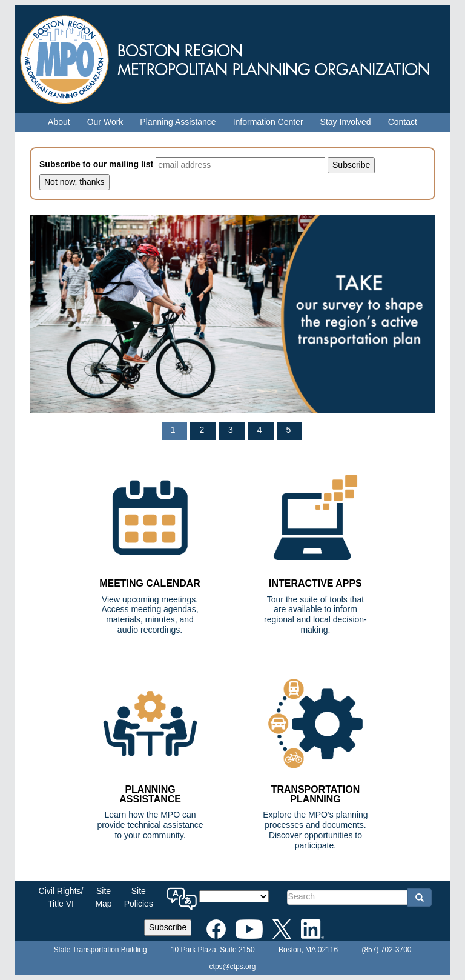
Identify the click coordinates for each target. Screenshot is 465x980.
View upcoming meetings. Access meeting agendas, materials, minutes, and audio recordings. (150, 615)
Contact (403, 122)
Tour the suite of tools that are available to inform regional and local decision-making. (315, 615)
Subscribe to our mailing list (96, 164)
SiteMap (103, 897)
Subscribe (168, 927)
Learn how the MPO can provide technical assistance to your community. (150, 825)
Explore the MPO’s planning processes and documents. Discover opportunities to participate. (315, 830)
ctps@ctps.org (233, 967)
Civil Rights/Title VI (61, 897)
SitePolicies (139, 897)
